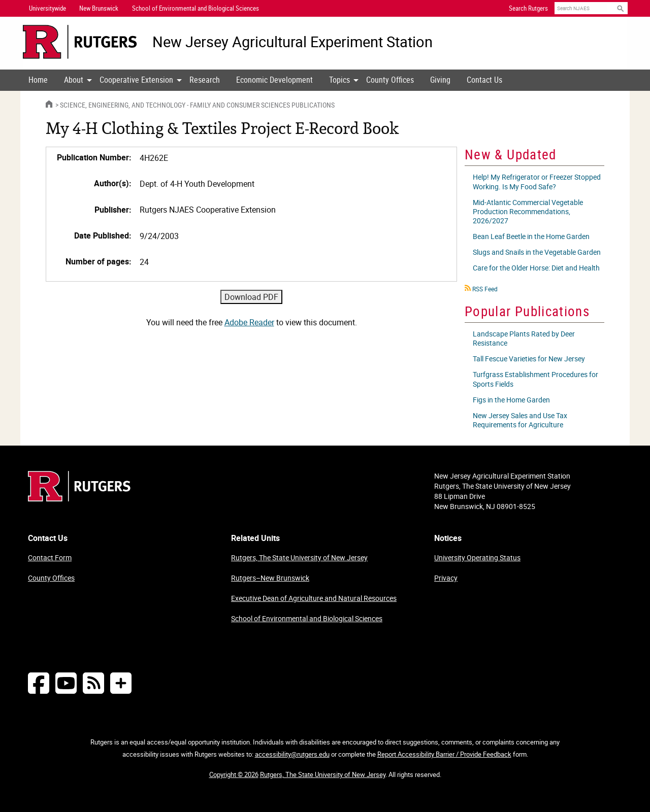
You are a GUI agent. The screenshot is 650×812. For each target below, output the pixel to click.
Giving (440, 80)
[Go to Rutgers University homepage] (80, 42)
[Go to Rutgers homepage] (79, 498)
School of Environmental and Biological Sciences (307, 618)
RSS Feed (485, 289)
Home (38, 80)
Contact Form (50, 557)
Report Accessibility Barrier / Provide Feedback (444, 754)
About (74, 80)
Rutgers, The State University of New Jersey (299, 557)
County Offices (390, 80)
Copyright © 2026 (234, 774)
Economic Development (274, 80)
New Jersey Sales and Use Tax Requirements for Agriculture (520, 420)
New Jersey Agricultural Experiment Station (292, 42)
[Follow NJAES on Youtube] (66, 683)
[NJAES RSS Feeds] (93, 683)
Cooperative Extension (136, 80)
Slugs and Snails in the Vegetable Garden (537, 252)
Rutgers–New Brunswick (270, 578)
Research (205, 80)
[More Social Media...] (121, 683)
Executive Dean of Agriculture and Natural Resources (314, 598)
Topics (339, 80)
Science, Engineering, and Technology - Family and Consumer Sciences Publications (197, 105)
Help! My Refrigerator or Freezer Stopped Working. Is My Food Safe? (537, 181)
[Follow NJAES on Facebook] (39, 683)
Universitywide (47, 8)
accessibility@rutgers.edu (292, 754)
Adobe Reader (249, 322)
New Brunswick (99, 8)
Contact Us (484, 80)
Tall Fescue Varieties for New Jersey (529, 359)
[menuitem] (38, 80)
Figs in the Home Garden (511, 400)
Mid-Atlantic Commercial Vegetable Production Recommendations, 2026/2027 (528, 211)
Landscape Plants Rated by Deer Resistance (524, 338)
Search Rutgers (528, 8)
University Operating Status (477, 557)
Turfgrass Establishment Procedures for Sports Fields (535, 379)
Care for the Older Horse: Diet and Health (536, 268)
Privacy (446, 578)
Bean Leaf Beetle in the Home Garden (531, 236)
